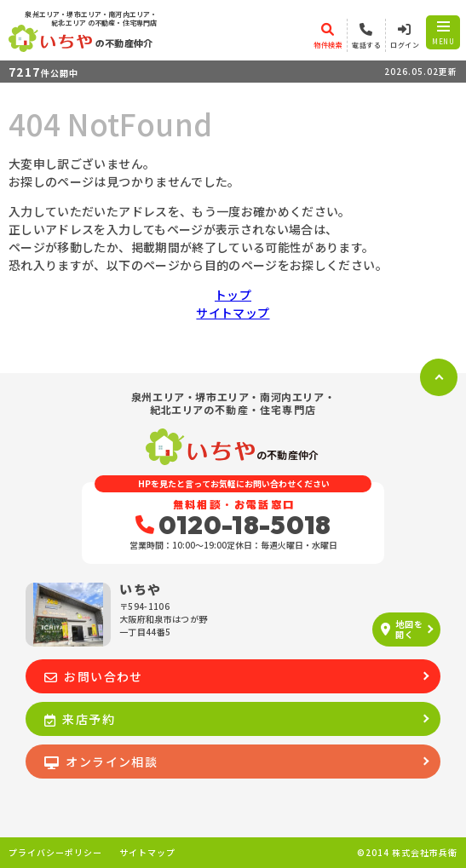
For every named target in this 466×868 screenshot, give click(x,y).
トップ (233, 295)
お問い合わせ (94, 676)
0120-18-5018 (233, 525)
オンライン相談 (101, 762)
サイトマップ (233, 313)
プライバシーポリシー (55, 853)
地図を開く (402, 629)
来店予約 (80, 719)
